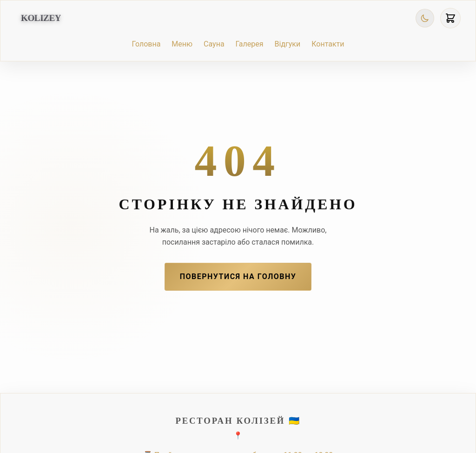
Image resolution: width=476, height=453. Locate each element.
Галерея (250, 44)
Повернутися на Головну (238, 276)
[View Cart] (450, 18)
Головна (146, 44)
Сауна (214, 44)
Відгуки (288, 44)
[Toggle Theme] (425, 18)
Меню (182, 44)
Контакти (328, 44)
